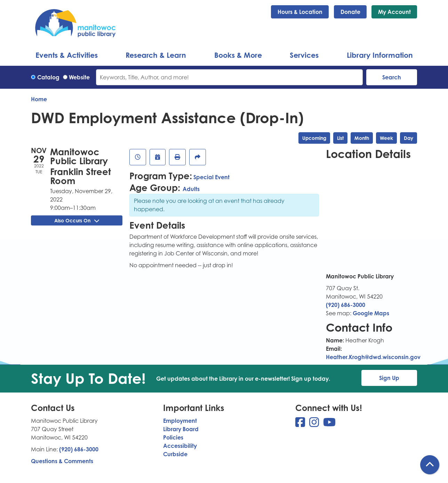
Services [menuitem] (304, 55)
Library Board (181, 429)
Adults (191, 189)
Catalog (48, 77)
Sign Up (389, 378)
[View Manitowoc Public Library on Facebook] (301, 424)
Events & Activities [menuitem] (67, 55)
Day (409, 138)
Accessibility (180, 446)
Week (386, 138)
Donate (350, 12)
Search (392, 77)
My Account (394, 12)
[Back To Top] (430, 465)
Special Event (211, 177)
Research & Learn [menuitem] (156, 55)
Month (362, 138)
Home (39, 99)
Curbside (175, 454)
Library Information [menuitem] (380, 55)
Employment (180, 421)
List (340, 138)
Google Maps (371, 313)
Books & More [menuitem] (238, 55)
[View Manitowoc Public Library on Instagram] (315, 424)
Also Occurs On (77, 220)
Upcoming (314, 138)
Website (79, 77)
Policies (173, 437)
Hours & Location (300, 12)
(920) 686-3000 (346, 305)
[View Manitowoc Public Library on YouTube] (329, 424)
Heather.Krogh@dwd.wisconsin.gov (373, 357)
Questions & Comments (62, 461)
